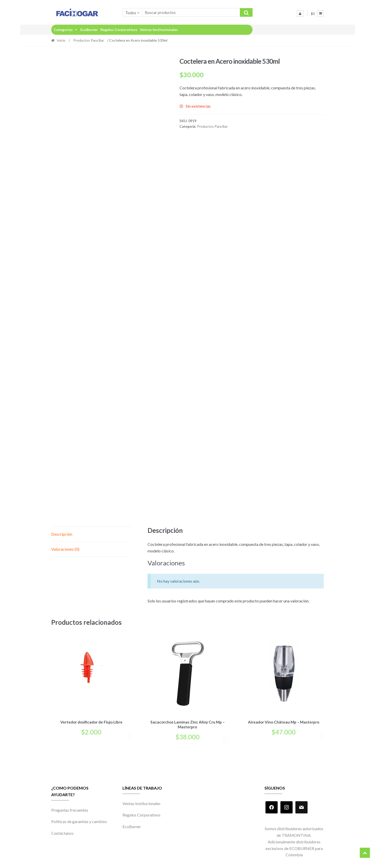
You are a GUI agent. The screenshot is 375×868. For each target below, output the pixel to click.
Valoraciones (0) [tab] (65, 549)
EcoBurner (89, 30)
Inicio (61, 40)
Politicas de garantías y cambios (79, 821)
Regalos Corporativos (119, 30)
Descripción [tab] (62, 534)
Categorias (66, 30)
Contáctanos (62, 832)
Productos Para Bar (89, 40)
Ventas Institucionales (159, 30)
